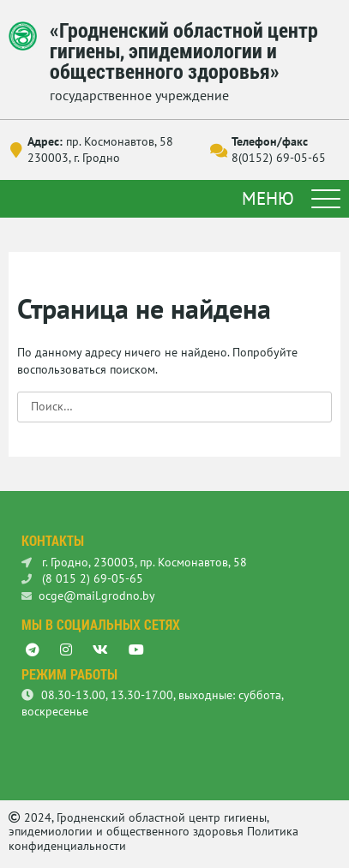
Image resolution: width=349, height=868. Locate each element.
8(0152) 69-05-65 (279, 158)
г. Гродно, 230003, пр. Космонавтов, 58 (134, 562)
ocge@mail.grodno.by (88, 596)
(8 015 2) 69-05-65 (82, 578)
